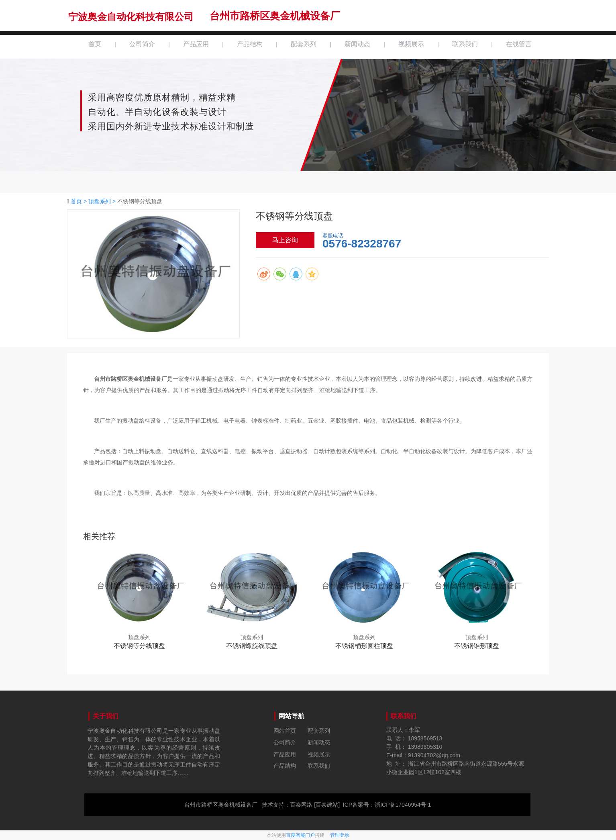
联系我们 (465, 44)
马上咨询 (285, 240)
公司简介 (142, 44)
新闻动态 (357, 44)
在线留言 (519, 44)
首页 (95, 44)
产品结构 (250, 44)
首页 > (80, 201)
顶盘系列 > (103, 201)
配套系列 (304, 44)
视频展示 (411, 44)
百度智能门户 (300, 835)
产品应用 (196, 44)
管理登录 (340, 835)
